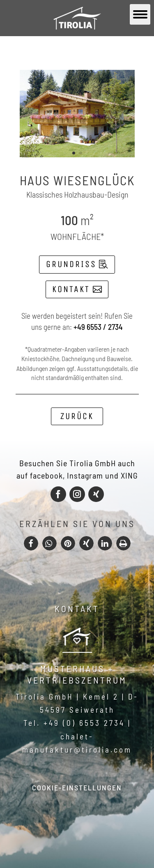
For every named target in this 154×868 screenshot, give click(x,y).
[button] (31, 543)
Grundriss (71, 264)
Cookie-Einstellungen (77, 787)
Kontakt (71, 289)
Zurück (77, 416)
